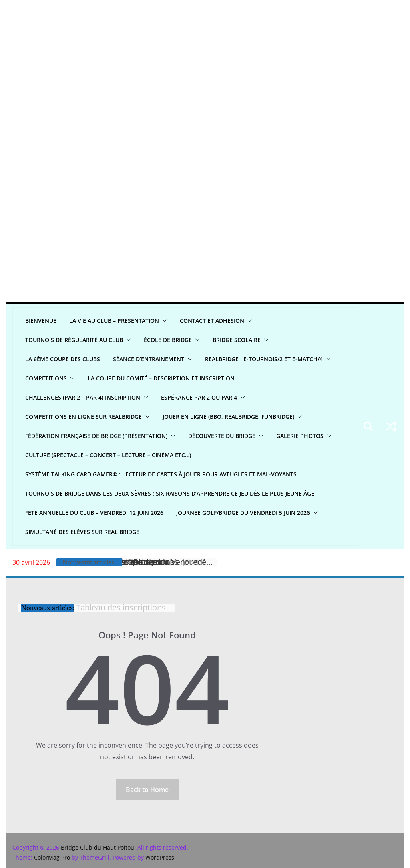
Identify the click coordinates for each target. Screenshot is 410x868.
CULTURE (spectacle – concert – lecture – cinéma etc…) (108, 455)
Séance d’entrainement (149, 359)
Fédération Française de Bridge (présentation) (96, 436)
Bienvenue (41, 321)
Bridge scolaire (237, 340)
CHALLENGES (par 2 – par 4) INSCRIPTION (83, 397)
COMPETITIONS (46, 378)
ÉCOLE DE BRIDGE (168, 340)
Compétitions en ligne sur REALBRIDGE (83, 417)
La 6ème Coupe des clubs (63, 359)
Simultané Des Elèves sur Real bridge (82, 532)
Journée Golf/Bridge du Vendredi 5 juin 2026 (243, 513)
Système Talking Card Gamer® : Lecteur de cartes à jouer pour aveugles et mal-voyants (161, 474)
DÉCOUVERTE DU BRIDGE (222, 436)
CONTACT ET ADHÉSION (212, 321)
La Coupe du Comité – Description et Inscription (161, 378)
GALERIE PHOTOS (300, 436)
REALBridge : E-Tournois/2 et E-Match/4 (264, 359)
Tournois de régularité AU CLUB (74, 340)
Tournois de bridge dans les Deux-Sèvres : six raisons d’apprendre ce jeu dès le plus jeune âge (170, 493)
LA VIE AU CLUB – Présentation (114, 321)
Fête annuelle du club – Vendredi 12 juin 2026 (94, 513)
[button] (163, 321)
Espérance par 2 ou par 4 (199, 397)
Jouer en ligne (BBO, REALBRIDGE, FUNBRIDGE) (228, 417)
